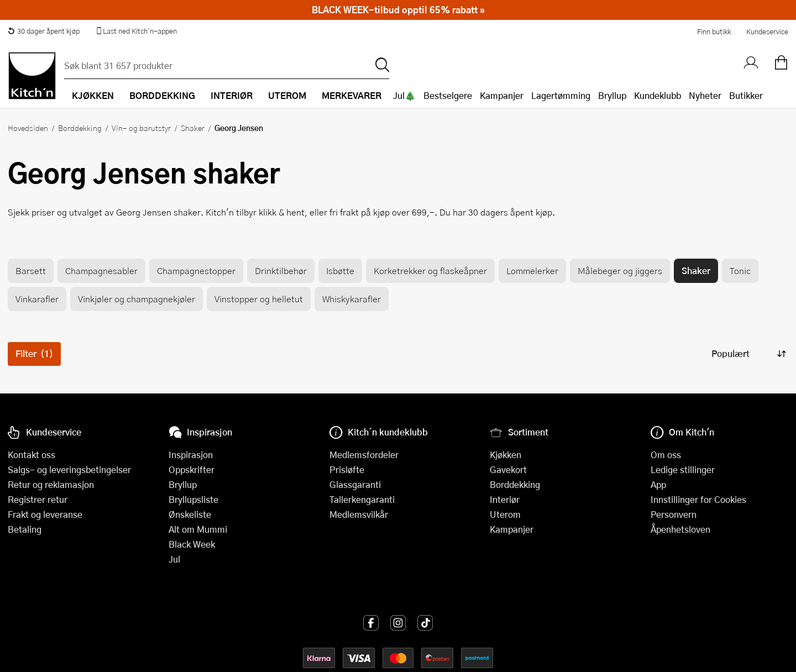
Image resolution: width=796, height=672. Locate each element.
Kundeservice (767, 32)
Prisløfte (347, 469)
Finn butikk (714, 32)
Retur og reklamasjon (51, 484)
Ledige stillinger (683, 469)
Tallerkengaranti (362, 499)
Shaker (193, 128)
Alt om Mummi (198, 529)
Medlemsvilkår (359, 514)
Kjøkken (506, 455)
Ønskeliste (190, 514)
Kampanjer (502, 95)
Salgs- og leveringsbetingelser (69, 469)
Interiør (505, 499)
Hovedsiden (28, 128)
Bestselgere (448, 95)
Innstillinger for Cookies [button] (698, 499)
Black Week (192, 544)
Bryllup (612, 95)
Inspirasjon (191, 455)
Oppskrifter (192, 469)
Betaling (25, 529)
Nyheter (705, 95)
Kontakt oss (32, 455)
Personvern (674, 514)
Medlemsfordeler (364, 455)
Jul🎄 (404, 95)
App (658, 484)
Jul (174, 559)
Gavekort (508, 469)
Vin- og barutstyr (141, 128)
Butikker (746, 95)
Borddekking (80, 128)
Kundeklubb (658, 95)
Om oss (666, 455)
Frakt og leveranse (45, 514)
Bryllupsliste (193, 499)
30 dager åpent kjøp (44, 31)
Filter (34, 353)
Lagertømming (561, 95)
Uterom (505, 514)
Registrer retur (38, 499)
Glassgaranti (355, 484)
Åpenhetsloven (680, 529)
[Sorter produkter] (748, 354)
